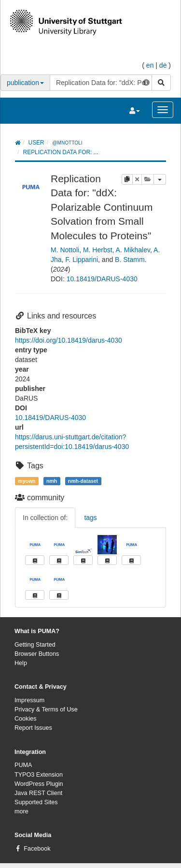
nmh (52, 481)
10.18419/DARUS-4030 (102, 279)
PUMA (23, 765)
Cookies (26, 719)
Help (21, 663)
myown (27, 481)
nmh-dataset (83, 481)
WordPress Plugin (39, 784)
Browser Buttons (37, 654)
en (150, 65)
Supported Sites (36, 802)
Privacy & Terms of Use (46, 709)
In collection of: (45, 518)
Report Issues (33, 728)
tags (90, 518)
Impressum (29, 700)
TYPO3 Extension (39, 775)
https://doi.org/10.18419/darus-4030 (69, 340)
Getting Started (35, 645)
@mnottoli (67, 143)
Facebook (37, 849)
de (163, 65)
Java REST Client (38, 793)
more (21, 811)
